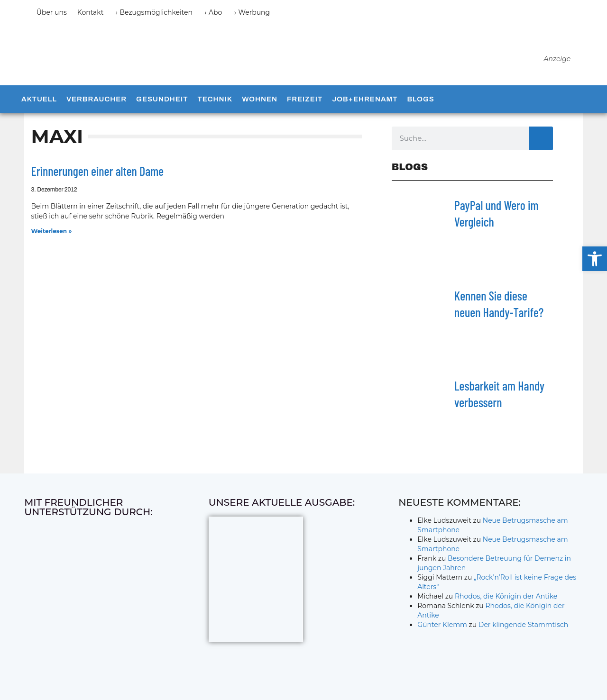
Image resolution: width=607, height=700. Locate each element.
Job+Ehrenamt (365, 105)
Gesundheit (162, 105)
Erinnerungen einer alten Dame (97, 177)
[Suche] (541, 144)
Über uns (52, 12)
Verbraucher (97, 105)
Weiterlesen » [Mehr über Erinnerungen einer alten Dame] (51, 237)
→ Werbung (251, 12)
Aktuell (39, 105)
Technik (215, 105)
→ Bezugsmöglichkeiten (153, 12)
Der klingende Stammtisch (523, 631)
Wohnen (260, 105)
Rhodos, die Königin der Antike (506, 602)
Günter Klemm (442, 631)
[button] (595, 259)
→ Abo (212, 12)
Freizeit (305, 105)
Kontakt (91, 12)
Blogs (420, 105)
